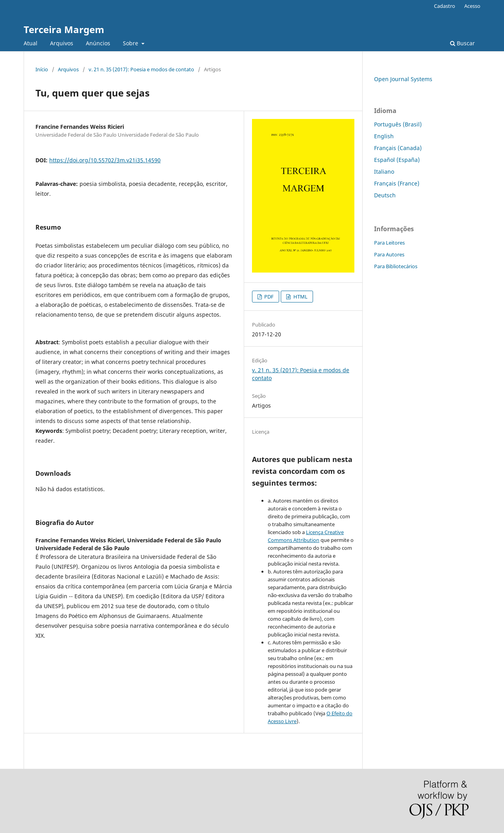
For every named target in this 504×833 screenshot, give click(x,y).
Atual (31, 43)
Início (42, 69)
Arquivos (62, 43)
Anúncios (98, 43)
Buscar (462, 43)
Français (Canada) (398, 148)
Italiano (384, 172)
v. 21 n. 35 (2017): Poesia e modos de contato (141, 69)
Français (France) (397, 183)
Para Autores (389, 254)
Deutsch (385, 195)
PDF (268, 297)
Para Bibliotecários (396, 266)
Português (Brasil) (398, 124)
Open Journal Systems (403, 79)
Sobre (131, 43)
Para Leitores (389, 243)
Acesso (472, 6)
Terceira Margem (64, 29)
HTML (300, 297)
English (384, 136)
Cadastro (445, 6)
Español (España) (397, 160)
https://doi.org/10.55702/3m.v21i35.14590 (105, 160)
